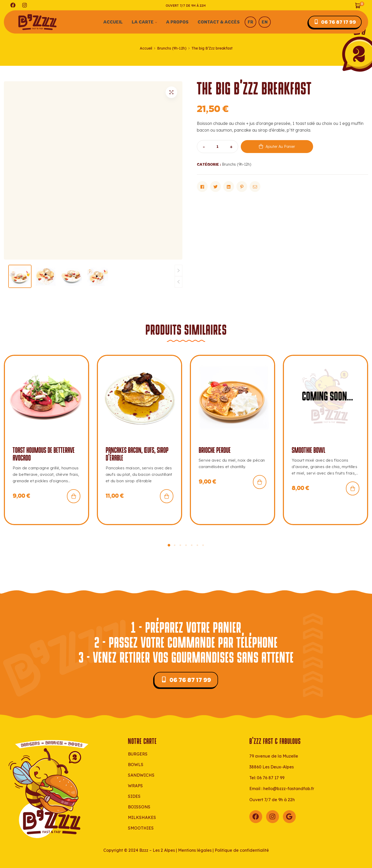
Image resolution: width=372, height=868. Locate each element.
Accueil (146, 48)
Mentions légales (195, 850)
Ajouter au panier (280, 147)
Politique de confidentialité (242, 850)
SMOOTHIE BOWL (308, 450)
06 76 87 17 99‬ (271, 778)
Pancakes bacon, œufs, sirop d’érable (137, 454)
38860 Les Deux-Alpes (272, 767)
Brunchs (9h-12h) (172, 48)
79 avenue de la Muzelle (274, 756)
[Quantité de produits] (218, 147)
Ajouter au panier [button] (74, 496)
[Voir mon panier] (359, 5)
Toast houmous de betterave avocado (44, 454)
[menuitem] (245, 22)
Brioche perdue (215, 450)
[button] (171, 92)
